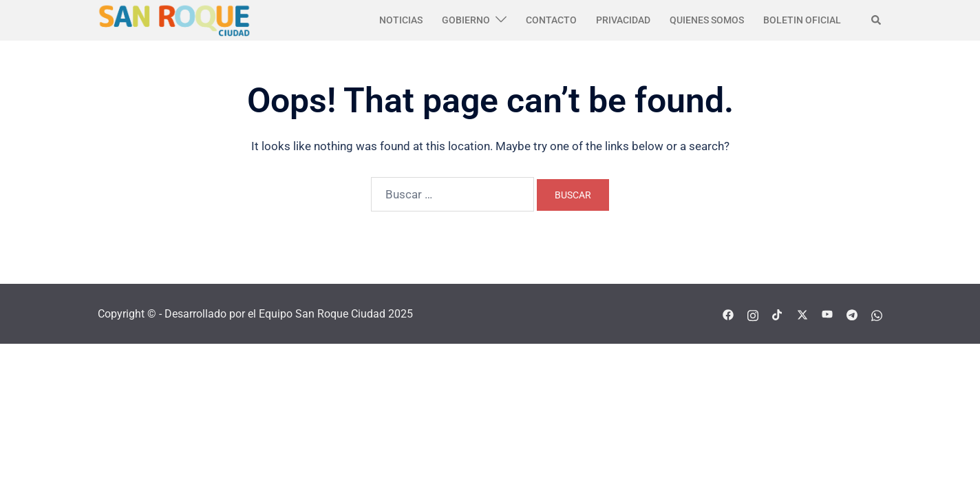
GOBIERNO (466, 20)
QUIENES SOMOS (707, 20)
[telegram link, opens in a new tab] (852, 314)
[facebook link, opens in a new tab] (728, 314)
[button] (877, 20)
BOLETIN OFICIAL (802, 20)
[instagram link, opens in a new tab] (753, 314)
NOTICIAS (401, 20)
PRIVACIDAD (623, 20)
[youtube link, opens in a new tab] (827, 314)
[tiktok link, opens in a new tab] (778, 314)
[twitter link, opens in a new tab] (802, 314)
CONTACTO (551, 20)
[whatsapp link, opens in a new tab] (877, 314)
